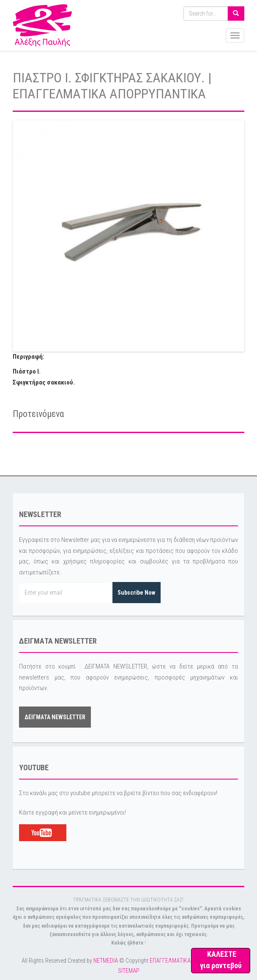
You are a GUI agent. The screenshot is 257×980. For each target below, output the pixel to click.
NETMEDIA (106, 961)
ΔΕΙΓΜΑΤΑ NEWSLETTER (55, 717)
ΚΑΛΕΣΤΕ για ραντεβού (221, 960)
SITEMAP (129, 971)
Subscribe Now (136, 593)
